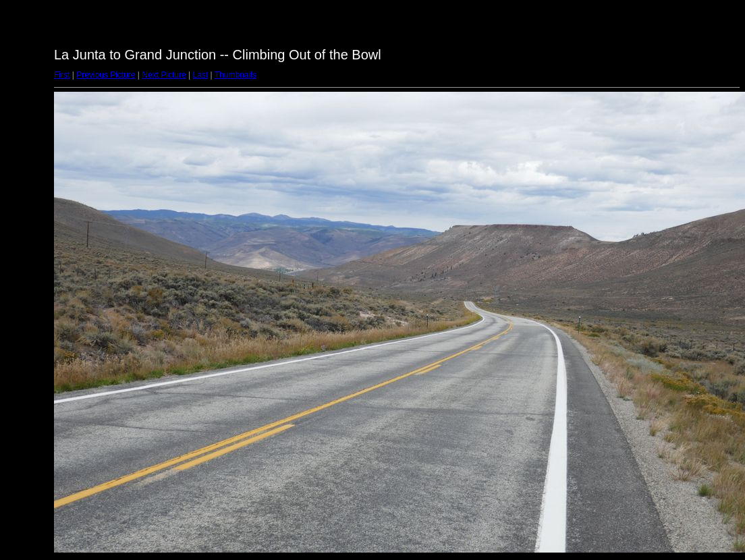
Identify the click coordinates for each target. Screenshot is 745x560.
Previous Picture (106, 75)
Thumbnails (236, 75)
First (62, 75)
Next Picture (164, 75)
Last (200, 75)
